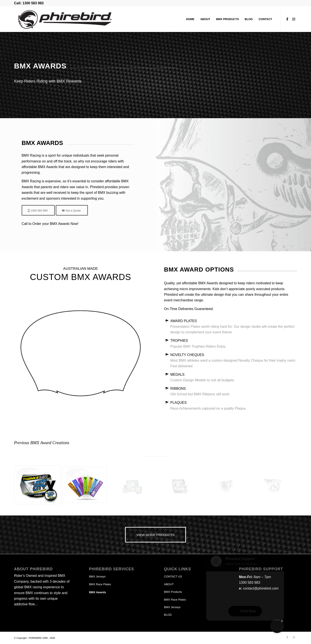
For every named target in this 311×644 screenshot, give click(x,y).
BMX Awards (98, 592)
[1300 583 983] (38, 210)
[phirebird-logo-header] (57, 19)
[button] (277, 626)
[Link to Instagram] (294, 19)
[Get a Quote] (72, 210)
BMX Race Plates (100, 584)
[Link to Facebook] (287, 19)
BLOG (168, 615)
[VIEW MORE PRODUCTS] (155, 535)
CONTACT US (173, 576)
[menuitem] (190, 19)
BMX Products (173, 592)
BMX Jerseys (97, 576)
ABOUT (169, 584)
